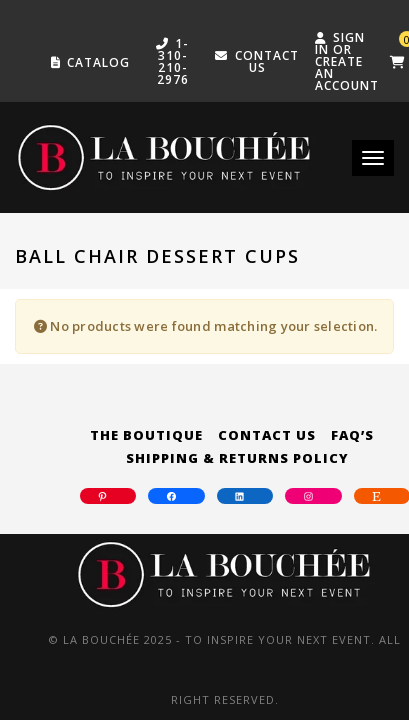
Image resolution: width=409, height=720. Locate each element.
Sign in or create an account (347, 61)
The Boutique (146, 435)
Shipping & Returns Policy (237, 458)
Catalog (98, 62)
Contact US (267, 61)
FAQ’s (352, 435)
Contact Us (267, 435)
